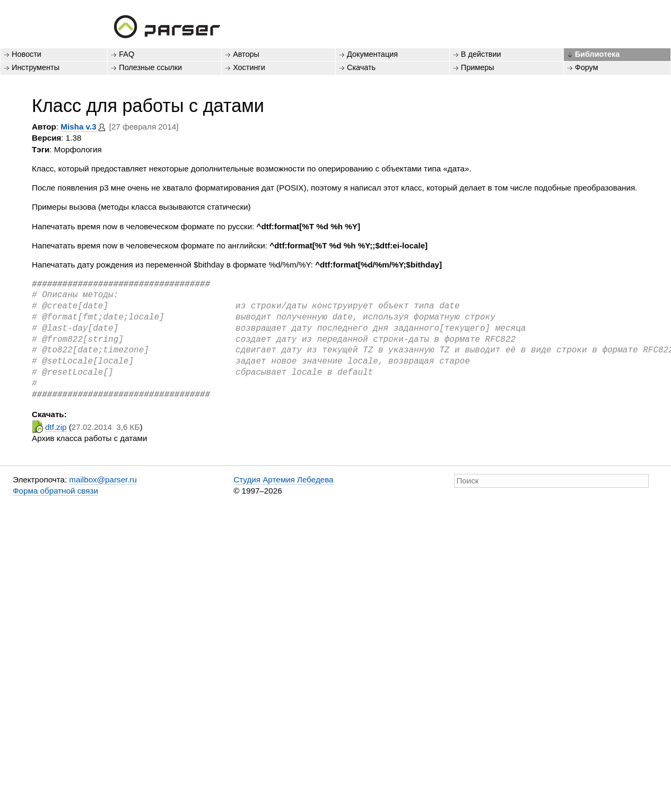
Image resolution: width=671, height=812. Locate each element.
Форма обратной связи (55, 491)
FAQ (127, 54)
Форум (587, 67)
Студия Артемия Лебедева (283, 480)
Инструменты (36, 67)
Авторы (246, 54)
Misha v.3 (78, 127)
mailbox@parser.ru (103, 480)
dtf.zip (56, 427)
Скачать (361, 67)
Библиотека (598, 54)
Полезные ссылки (150, 67)
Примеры (478, 67)
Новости (27, 54)
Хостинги (249, 67)
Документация (372, 54)
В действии (481, 54)
